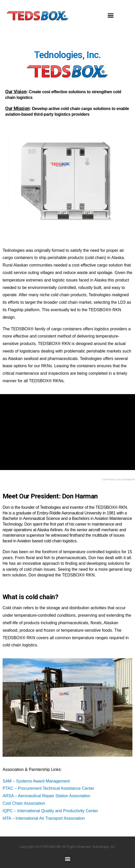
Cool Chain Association (24, 803)
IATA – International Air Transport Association (44, 818)
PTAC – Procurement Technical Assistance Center (48, 788)
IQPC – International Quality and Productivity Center (50, 811)
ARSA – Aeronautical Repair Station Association (46, 796)
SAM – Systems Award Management (36, 781)
